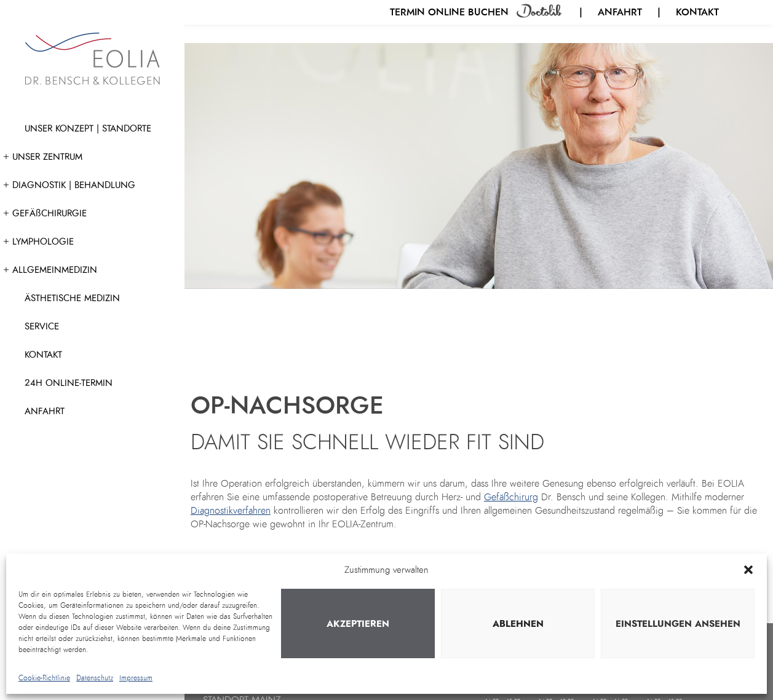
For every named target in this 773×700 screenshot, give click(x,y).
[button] (748, 570)
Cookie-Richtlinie (44, 678)
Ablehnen (518, 624)
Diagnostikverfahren (231, 511)
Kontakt (697, 12)
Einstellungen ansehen (678, 624)
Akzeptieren (358, 624)
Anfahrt (620, 12)
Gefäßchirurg (511, 497)
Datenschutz (95, 678)
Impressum (136, 678)
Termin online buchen (451, 12)
